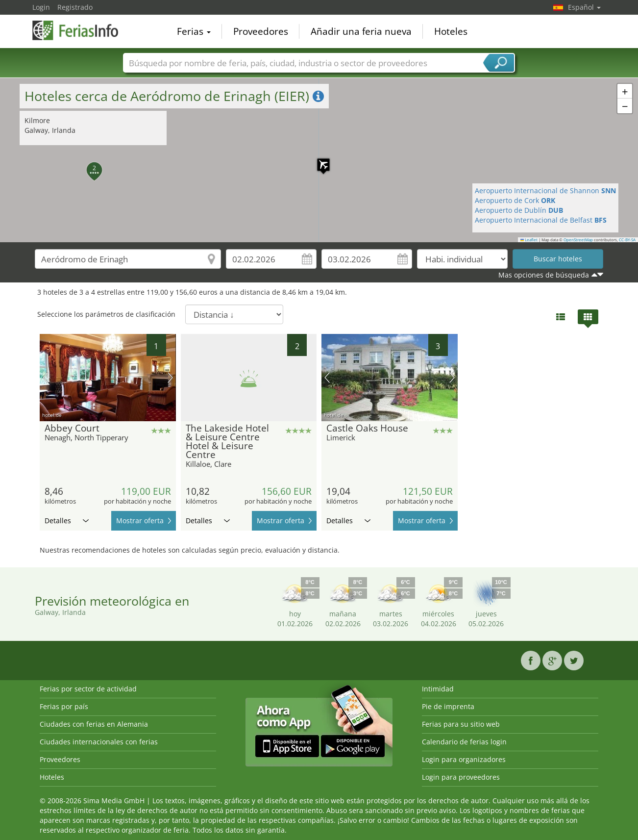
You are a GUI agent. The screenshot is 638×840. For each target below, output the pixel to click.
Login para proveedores (461, 777)
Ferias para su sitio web (461, 724)
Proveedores (261, 31)
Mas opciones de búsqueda (544, 275)
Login (41, 7)
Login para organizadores (464, 759)
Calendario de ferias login (464, 742)
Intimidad (438, 689)
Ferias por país (64, 706)
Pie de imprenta (448, 706)
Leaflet (529, 240)
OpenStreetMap (578, 240)
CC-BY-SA (627, 240)
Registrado (75, 7)
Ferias (194, 31)
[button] (319, 160)
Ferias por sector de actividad (88, 689)
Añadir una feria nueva (361, 31)
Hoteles (451, 31)
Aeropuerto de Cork (515, 200)
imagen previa (45, 378)
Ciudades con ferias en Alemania (94, 724)
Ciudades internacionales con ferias (99, 742)
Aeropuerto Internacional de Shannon (545, 191)
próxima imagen (170, 378)
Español (584, 7)
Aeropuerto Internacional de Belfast (541, 220)
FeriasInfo (81, 30)
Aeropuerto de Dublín (519, 210)
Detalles (67, 521)
